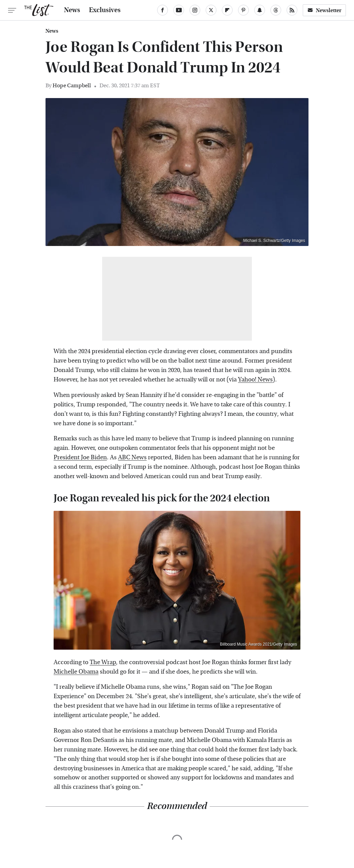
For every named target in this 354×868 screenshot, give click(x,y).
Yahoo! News (255, 380)
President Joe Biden (80, 457)
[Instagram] (195, 10)
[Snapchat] (260, 10)
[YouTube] (179, 10)
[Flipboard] (227, 10)
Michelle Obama (76, 672)
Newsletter (324, 10)
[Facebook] (163, 10)
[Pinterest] (243, 10)
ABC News (132, 457)
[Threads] (276, 10)
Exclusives (105, 10)
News (72, 10)
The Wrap (103, 662)
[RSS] (292, 10)
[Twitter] (211, 10)
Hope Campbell (72, 85)
